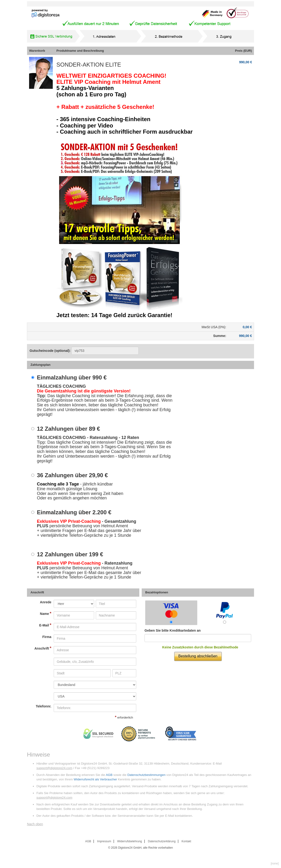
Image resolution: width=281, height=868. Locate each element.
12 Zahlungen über (68, 429)
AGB (109, 775)
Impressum (104, 841)
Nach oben (35, 824)
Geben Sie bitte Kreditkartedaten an (173, 630)
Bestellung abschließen (198, 656)
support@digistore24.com (54, 768)
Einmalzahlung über (72, 378)
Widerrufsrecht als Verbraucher (95, 779)
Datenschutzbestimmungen (146, 775)
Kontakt (186, 841)
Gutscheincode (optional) (84, 351)
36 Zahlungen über (72, 475)
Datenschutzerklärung (162, 841)
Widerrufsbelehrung (130, 841)
